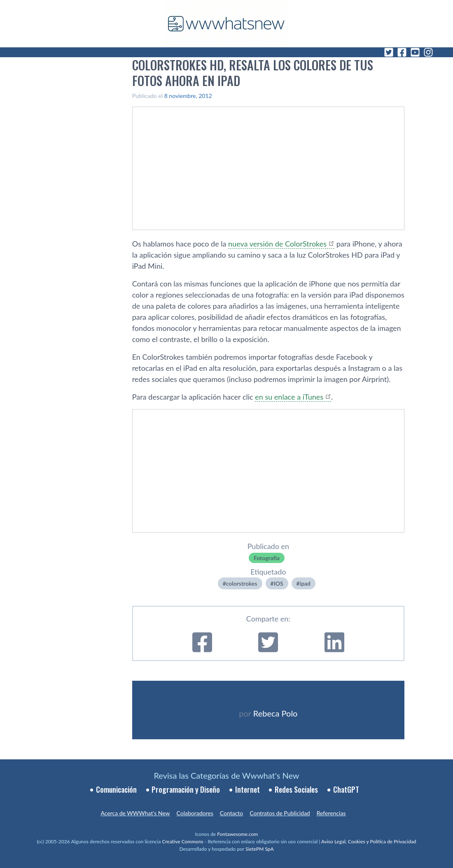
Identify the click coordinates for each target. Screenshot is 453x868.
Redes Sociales (296, 789)
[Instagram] (428, 52)
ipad (305, 583)
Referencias (331, 813)
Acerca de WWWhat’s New (135, 813)
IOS (279, 583)
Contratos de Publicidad (280, 813)
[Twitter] (389, 52)
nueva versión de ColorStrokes (277, 244)
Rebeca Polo (276, 713)
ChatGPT (346, 789)
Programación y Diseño (186, 789)
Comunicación (116, 789)
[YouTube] (415, 52)
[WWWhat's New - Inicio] (226, 24)
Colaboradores (195, 813)
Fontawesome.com (237, 834)
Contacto (231, 813)
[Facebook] (402, 52)
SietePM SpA (260, 849)
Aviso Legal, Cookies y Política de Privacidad (369, 841)
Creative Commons (183, 841)
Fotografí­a (267, 558)
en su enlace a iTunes (289, 397)
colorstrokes (242, 583)
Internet (248, 789)
